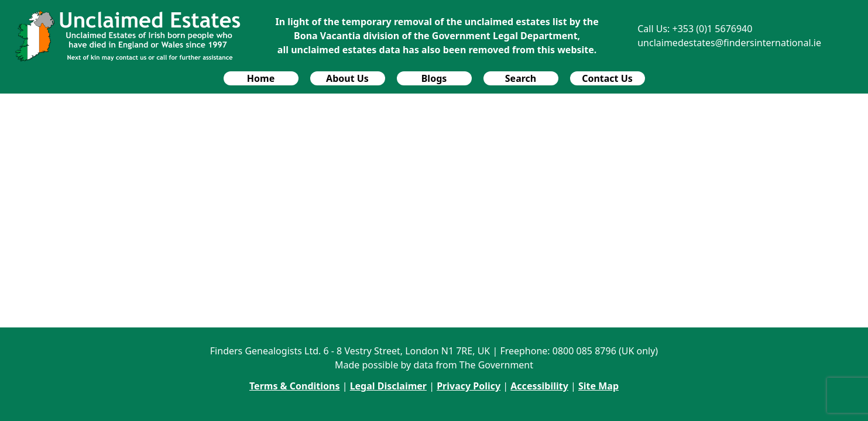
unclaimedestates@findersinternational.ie (729, 43)
